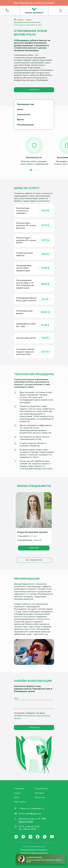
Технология (24, 114)
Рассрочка (40, 797)
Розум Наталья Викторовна (32, 532)
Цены (20, 109)
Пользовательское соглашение (34, 850)
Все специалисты (34, 560)
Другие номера (26, 821)
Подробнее (34, 548)
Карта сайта (20, 802)
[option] (34, 151)
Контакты (39, 793)
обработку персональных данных (32, 717)
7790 (43, 819)
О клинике (19, 789)
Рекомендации (25, 125)
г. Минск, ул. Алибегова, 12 (31, 809)
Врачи (20, 119)
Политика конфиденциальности (34, 853)
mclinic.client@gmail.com (30, 814)
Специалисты (41, 789)
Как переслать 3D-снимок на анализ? (34, 3)
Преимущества (25, 104)
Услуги (17, 793)
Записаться (34, 90)
